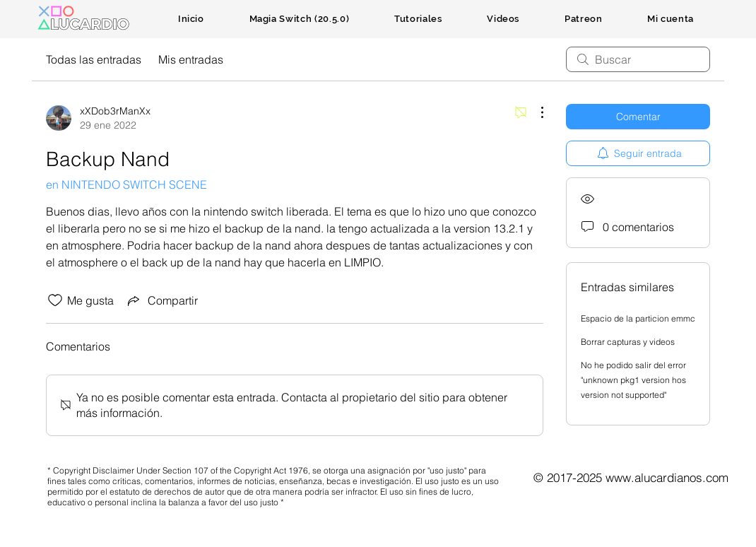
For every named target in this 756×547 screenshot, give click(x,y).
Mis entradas (191, 59)
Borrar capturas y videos (628, 342)
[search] (638, 59)
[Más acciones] (535, 112)
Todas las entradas (94, 59)
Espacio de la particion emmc (638, 318)
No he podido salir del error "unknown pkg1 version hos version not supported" (633, 380)
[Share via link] (161, 300)
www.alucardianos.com (667, 477)
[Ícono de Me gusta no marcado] (55, 300)
